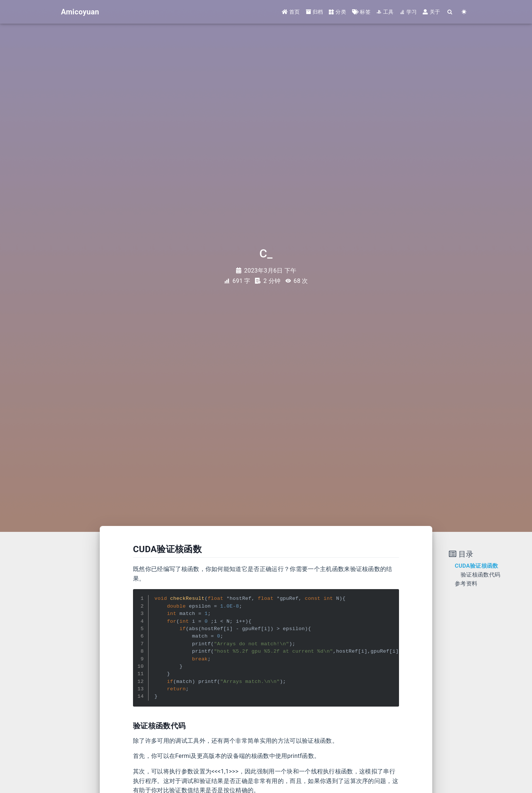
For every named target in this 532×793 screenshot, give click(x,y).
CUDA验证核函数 (477, 566)
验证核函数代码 (480, 575)
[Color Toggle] (464, 12)
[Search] (450, 12)
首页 (291, 12)
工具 (385, 12)
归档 (315, 12)
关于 (431, 12)
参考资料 (466, 584)
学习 (408, 12)
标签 (361, 12)
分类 (337, 12)
